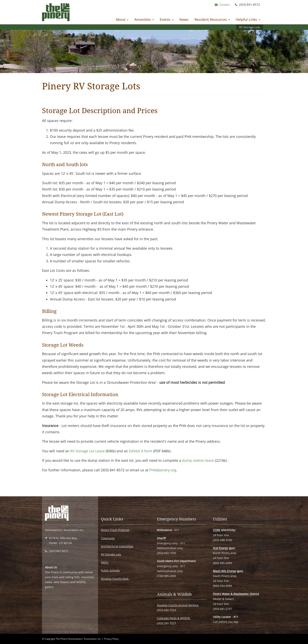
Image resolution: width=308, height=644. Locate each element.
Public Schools (110, 570)
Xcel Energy (220, 548)
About (122, 19)
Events (167, 19)
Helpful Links (248, 19)
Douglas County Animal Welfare (178, 605)
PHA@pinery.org (163, 470)
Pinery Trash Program (115, 530)
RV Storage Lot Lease (88, 451)
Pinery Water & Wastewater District (236, 594)
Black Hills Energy (225, 571)
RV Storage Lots (250, 27)
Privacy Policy (111, 639)
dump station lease (198, 460)
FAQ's (105, 562)
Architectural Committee (117, 546)
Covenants (108, 538)
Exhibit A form (141, 451)
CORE (217, 530)
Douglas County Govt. (115, 579)
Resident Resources (212, 19)
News (184, 19)
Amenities (144, 19)
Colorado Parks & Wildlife (174, 618)
